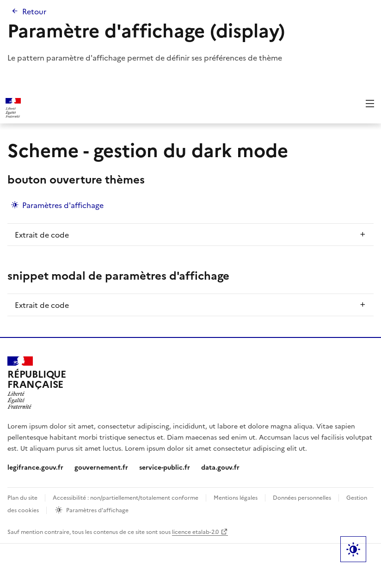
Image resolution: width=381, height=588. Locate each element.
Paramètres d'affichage (63, 205)
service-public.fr (165, 467)
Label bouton (353, 549)
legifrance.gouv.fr (35, 467)
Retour (34, 11)
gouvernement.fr (101, 467)
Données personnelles (302, 497)
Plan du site (22, 497)
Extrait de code (42, 234)
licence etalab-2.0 (195, 531)
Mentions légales (236, 497)
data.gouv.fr (220, 467)
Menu (370, 104)
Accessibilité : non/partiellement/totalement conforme (126, 497)
